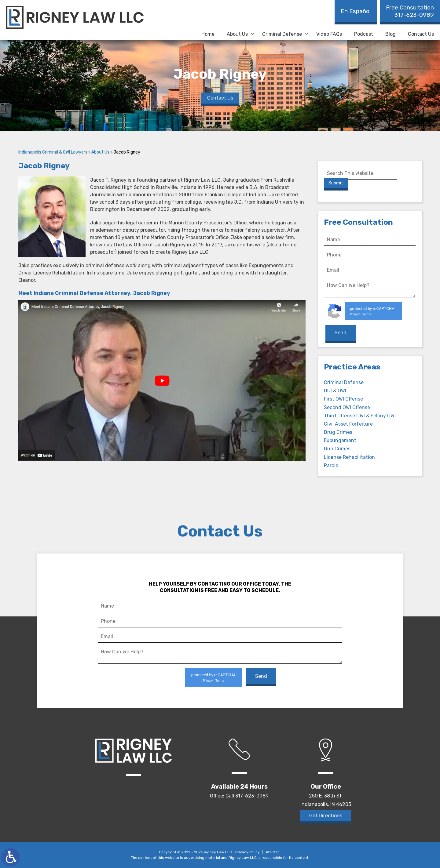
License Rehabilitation (349, 457)
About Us (237, 34)
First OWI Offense (343, 399)
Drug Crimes (338, 432)
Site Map (272, 852)
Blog (391, 34)
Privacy (355, 314)
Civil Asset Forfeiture (348, 424)
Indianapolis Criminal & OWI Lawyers (53, 152)
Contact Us (421, 34)
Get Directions (326, 816)
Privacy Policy (248, 852)
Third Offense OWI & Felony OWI (360, 416)
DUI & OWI (335, 391)
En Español (356, 11)
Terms (367, 314)
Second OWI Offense (347, 407)
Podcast (364, 34)
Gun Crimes (337, 449)
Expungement (340, 440)
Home (208, 34)
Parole (331, 465)
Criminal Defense (282, 34)
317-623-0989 (410, 11)
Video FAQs (329, 34)
